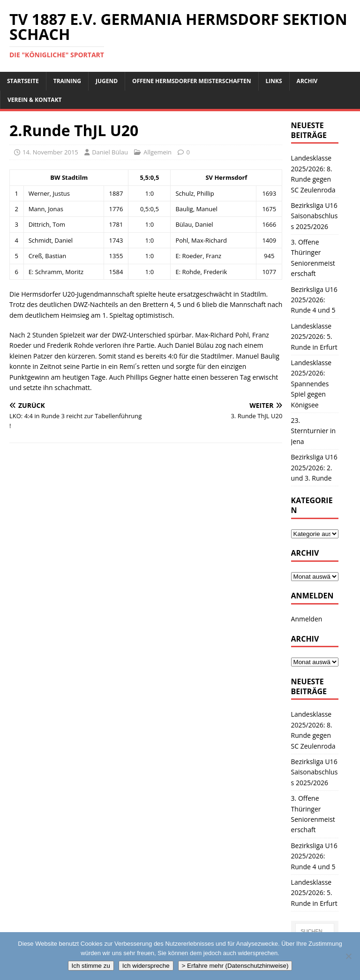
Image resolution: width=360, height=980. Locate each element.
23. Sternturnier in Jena (314, 431)
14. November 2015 (50, 152)
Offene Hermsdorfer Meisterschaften (191, 81)
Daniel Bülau (110, 152)
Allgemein (157, 152)
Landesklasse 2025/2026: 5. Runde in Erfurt (314, 337)
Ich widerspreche (146, 966)
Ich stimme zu (91, 966)
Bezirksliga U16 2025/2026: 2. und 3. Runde (314, 467)
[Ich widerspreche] (348, 956)
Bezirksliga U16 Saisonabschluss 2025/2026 (315, 216)
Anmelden (307, 619)
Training (67, 81)
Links (274, 81)
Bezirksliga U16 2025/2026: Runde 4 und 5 (314, 300)
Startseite (23, 81)
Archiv (307, 81)
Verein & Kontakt (35, 100)
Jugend (107, 81)
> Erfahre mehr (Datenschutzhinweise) (235, 966)
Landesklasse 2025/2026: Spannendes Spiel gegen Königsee (311, 384)
